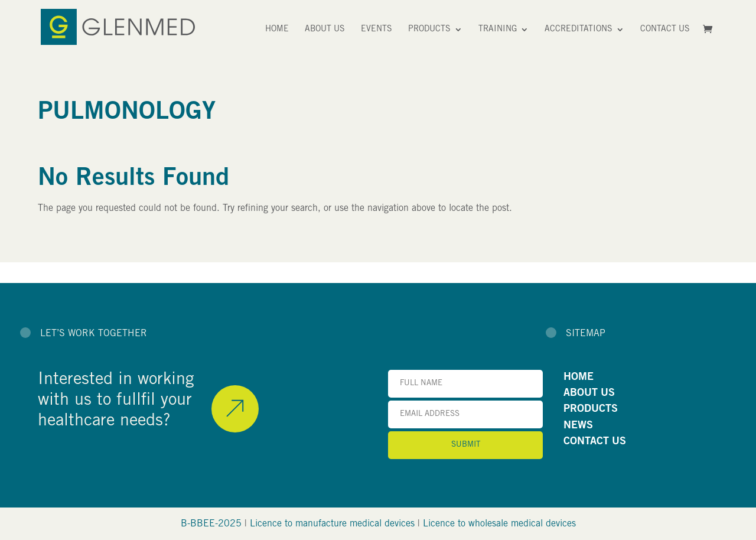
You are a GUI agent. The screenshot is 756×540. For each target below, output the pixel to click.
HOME (579, 378)
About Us (325, 30)
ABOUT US (589, 393)
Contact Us (665, 30)
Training (498, 30)
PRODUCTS (591, 409)
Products (429, 30)
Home (277, 30)
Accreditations (579, 30)
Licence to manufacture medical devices (332, 524)
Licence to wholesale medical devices (499, 524)
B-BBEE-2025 (211, 524)
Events (377, 30)
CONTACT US (595, 442)
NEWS (578, 426)
